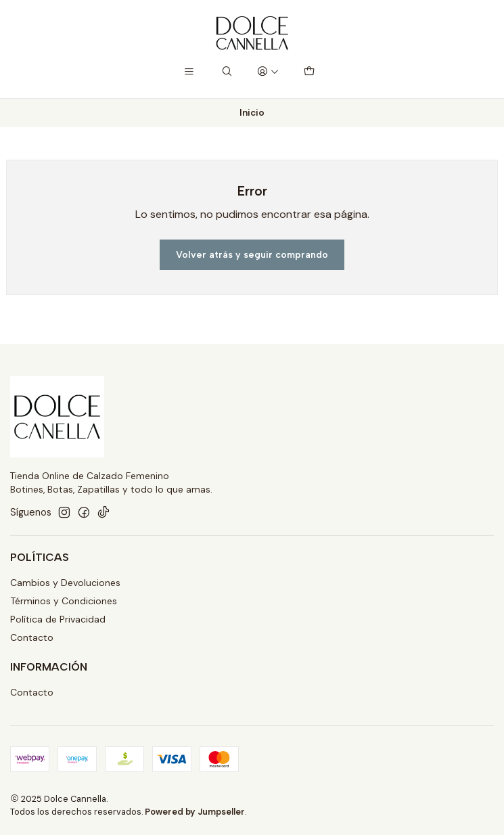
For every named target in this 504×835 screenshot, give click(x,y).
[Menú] (189, 72)
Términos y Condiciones (64, 601)
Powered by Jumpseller (195, 812)
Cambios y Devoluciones (65, 583)
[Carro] (308, 72)
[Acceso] (268, 72)
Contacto (32, 637)
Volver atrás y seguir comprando (252, 255)
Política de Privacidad (58, 619)
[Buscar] (227, 72)
